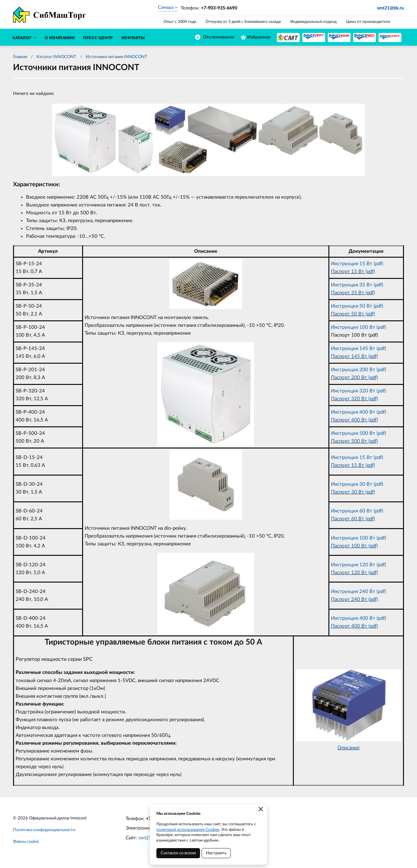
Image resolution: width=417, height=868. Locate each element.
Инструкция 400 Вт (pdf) (359, 412)
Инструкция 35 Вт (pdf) (357, 285)
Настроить (216, 853)
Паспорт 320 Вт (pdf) (354, 399)
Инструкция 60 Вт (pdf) (357, 511)
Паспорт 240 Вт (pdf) (354, 599)
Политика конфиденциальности (44, 830)
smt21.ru (147, 838)
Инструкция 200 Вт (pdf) (359, 370)
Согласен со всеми (178, 853)
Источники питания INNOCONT (116, 57)
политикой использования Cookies (188, 830)
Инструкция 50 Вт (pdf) (357, 306)
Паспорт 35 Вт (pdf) (353, 293)
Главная (20, 57)
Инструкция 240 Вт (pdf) (359, 592)
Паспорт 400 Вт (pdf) (354, 420)
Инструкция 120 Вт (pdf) (359, 565)
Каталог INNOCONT (56, 57)
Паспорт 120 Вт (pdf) (354, 573)
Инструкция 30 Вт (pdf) (357, 484)
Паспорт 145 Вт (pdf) (354, 356)
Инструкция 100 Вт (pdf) (359, 327)
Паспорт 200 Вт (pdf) (354, 378)
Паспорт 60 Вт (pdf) (353, 519)
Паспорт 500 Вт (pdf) (354, 441)
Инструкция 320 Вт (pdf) (359, 391)
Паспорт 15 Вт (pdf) (353, 272)
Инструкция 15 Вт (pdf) (357, 264)
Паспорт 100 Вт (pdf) (354, 546)
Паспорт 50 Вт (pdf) (353, 314)
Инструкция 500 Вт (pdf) (359, 433)
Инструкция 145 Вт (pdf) (359, 349)
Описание (349, 748)
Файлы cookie (26, 842)
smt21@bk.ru (390, 8)
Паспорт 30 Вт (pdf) (353, 492)
